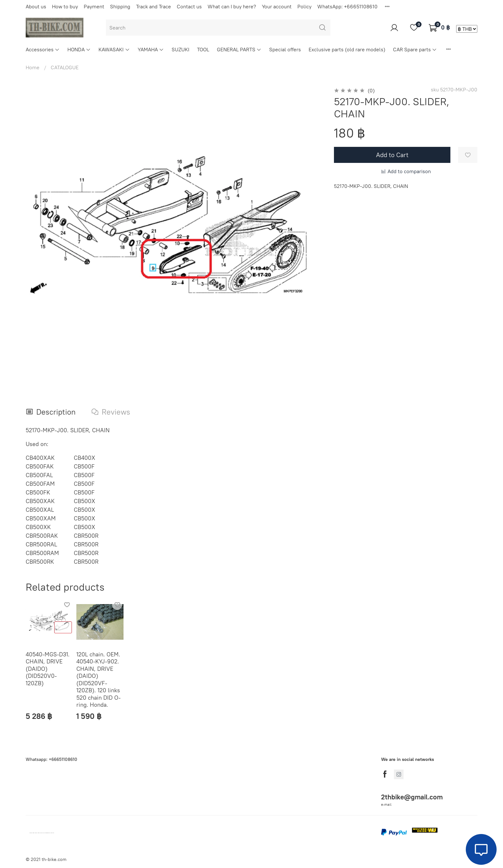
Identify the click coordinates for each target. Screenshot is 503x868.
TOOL (203, 49)
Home (33, 67)
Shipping (120, 6)
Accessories (43, 49)
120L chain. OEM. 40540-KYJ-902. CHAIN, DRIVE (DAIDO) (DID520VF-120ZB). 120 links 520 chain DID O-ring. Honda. (98, 680)
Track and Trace (153, 6)
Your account (277, 6)
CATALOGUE (65, 67)
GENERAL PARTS (239, 49)
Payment (94, 6)
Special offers (285, 49)
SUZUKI (180, 49)
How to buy (65, 6)
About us (36, 6)
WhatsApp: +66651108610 (347, 6)
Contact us (189, 6)
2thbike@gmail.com (412, 797)
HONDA (79, 49)
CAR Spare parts (415, 49)
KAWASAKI (114, 49)
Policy (304, 6)
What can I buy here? (232, 6)
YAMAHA (151, 49)
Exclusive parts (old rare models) (347, 49)
